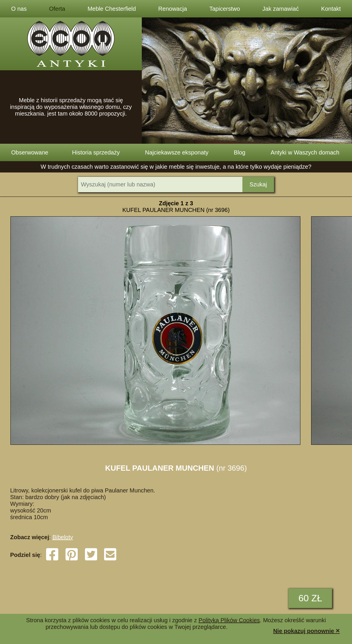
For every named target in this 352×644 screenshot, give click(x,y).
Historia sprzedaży (96, 152)
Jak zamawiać (281, 9)
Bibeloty (63, 537)
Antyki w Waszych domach (305, 152)
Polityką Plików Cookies (229, 620)
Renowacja (173, 9)
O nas (19, 9)
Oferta (57, 9)
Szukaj (258, 184)
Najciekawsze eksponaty (177, 152)
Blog (239, 152)
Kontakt (331, 9)
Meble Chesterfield (112, 9)
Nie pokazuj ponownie (306, 630)
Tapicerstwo (225, 9)
